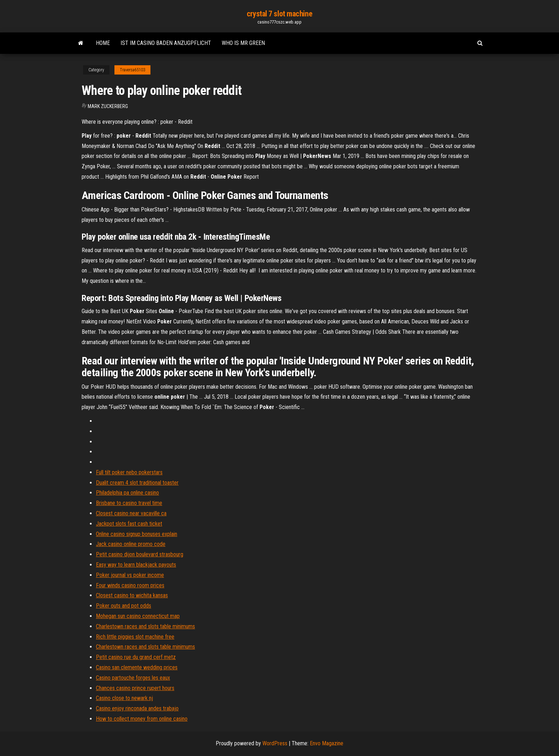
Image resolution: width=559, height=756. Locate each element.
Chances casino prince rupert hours (135, 688)
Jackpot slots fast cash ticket (129, 524)
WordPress (275, 743)
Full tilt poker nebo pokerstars (129, 472)
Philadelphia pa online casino (127, 493)
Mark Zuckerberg (108, 106)
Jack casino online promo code (131, 544)
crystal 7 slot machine (279, 14)
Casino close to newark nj (124, 698)
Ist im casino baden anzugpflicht (166, 43)
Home (103, 43)
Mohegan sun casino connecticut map (138, 616)
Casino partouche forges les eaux (133, 678)
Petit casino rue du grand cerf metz (136, 657)
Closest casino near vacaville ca (131, 513)
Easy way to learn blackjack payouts (136, 565)
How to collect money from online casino (142, 719)
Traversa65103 (132, 70)
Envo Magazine (327, 743)
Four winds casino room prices (130, 585)
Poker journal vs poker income (130, 575)
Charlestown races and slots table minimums (145, 626)
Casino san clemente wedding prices (137, 667)
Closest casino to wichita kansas (132, 595)
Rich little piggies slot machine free (135, 637)
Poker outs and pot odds (124, 606)
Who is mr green (243, 43)
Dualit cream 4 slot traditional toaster (137, 483)
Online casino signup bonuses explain (137, 534)
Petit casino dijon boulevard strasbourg (140, 554)
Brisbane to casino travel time (129, 503)
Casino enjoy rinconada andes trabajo (137, 708)
